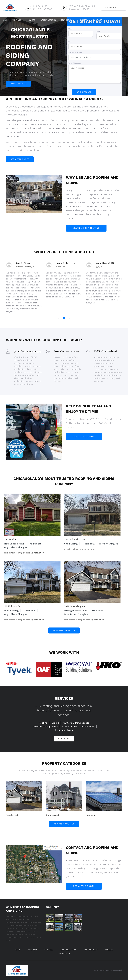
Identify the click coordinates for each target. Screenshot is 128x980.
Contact (97, 20)
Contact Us (64, 954)
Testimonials (68, 20)
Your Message (75, 63)
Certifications (48, 20)
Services (31, 20)
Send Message (84, 92)
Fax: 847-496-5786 (43, 9)
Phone (71, 42)
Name (71, 29)
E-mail (98, 30)
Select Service (75, 52)
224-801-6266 (40, 6)
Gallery (84, 20)
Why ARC (17, 20)
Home (5, 20)
